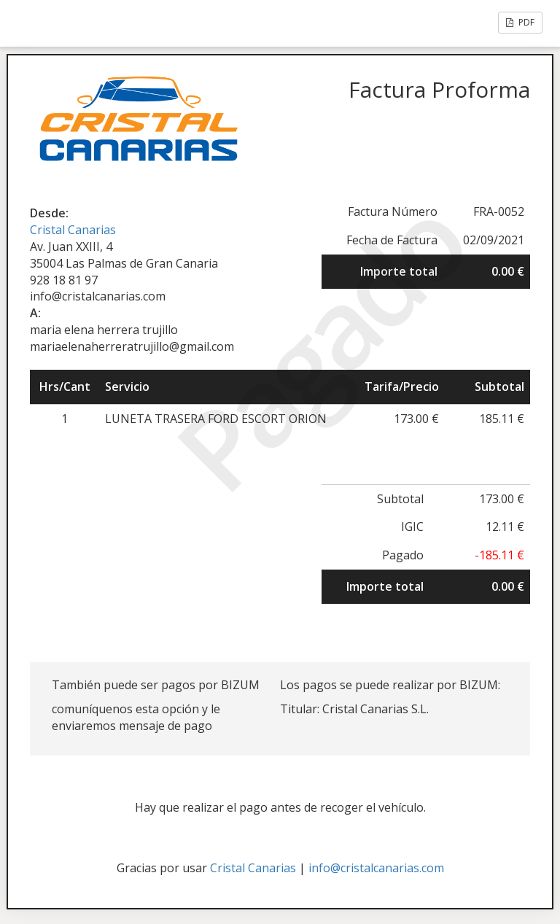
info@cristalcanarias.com (376, 868)
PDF (520, 22)
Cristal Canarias (73, 230)
